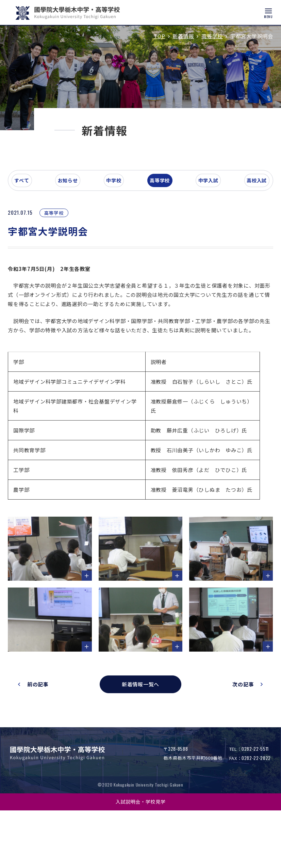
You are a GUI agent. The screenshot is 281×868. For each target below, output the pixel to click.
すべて (35, 237)
